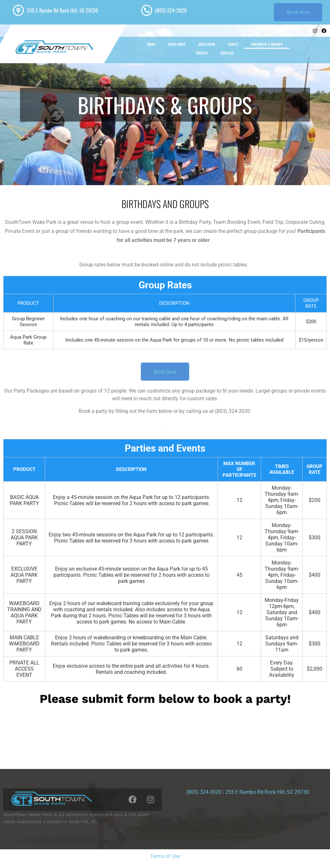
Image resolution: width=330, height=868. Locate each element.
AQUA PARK (207, 44)
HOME (151, 44)
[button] (248, 812)
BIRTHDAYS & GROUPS (267, 44)
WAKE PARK (177, 44)
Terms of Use (165, 856)
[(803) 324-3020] (147, 10)
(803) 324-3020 (171, 10)
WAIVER (202, 53)
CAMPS (233, 44)
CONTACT (227, 53)
